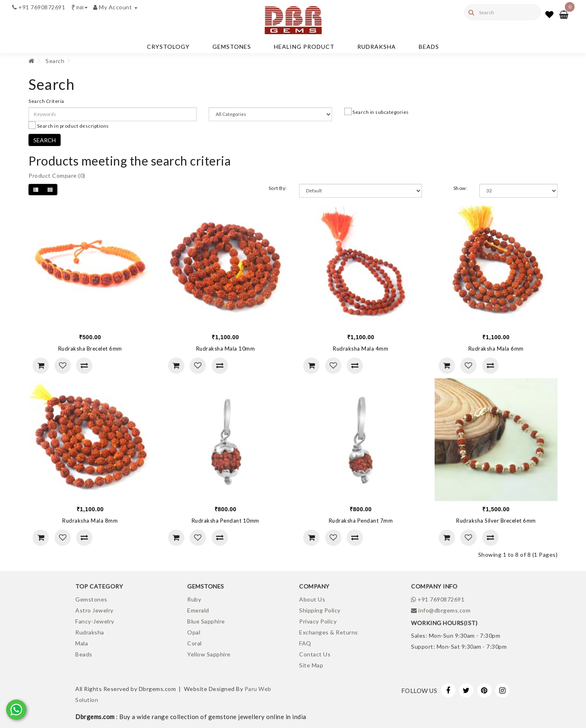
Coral (195, 643)
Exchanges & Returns (329, 632)
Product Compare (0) (57, 175)
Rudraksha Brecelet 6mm (90, 349)
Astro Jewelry (94, 610)
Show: (460, 188)
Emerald (198, 610)
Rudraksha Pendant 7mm (361, 521)
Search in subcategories (377, 111)
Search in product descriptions (69, 125)
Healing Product (304, 47)
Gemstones (232, 47)
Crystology (168, 47)
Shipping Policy (320, 610)
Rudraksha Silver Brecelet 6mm (496, 521)
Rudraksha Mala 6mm (496, 349)
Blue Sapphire (206, 621)
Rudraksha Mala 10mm (226, 349)
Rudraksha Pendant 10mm (225, 521)
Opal (194, 632)
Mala (82, 643)
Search (55, 61)
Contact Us (315, 654)
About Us (312, 599)
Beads (429, 47)
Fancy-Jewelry (95, 621)
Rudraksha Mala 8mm (90, 521)
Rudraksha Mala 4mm (361, 349)
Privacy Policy (318, 621)
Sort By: (278, 188)
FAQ (305, 643)
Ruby (194, 599)
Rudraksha (377, 47)
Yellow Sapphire (209, 654)
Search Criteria (46, 101)
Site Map (311, 665)
